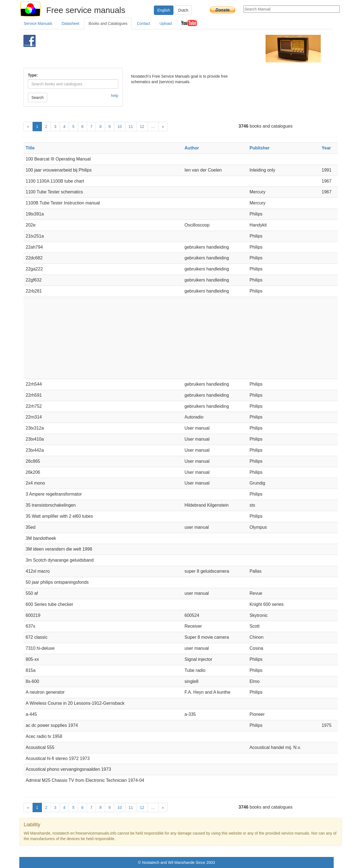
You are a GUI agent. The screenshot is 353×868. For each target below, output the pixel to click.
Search (38, 98)
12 (142, 127)
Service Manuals (38, 23)
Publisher (260, 148)
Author (192, 148)
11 (131, 127)
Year (326, 148)
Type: (33, 75)
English (164, 10)
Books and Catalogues (108, 23)
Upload (165, 23)
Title (30, 148)
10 (120, 127)
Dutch (183, 10)
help (115, 96)
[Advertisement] (167, 49)
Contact (143, 23)
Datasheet (71, 23)
